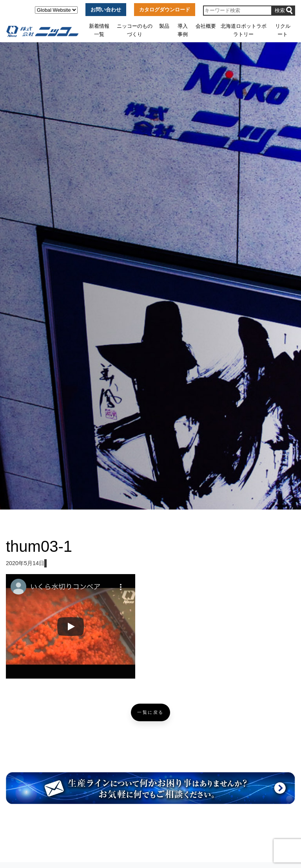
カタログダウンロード (165, 10)
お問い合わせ (106, 10)
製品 (164, 26)
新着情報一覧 (99, 30)
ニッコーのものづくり (135, 30)
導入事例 (183, 30)
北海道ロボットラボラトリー (244, 30)
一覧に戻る (150, 712)
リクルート (283, 30)
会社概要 (206, 26)
